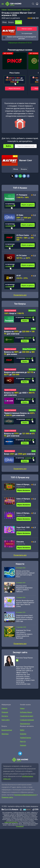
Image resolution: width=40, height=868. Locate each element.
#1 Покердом (22, 195)
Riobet (33, 329)
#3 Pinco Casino (23, 235)
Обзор (4, 22)
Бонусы (11, 22)
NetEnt (22, 730)
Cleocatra (20, 542)
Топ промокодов (27, 33)
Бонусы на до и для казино (19, 353)
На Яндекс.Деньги (26, 712)
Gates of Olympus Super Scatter (24, 484)
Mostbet (33, 431)
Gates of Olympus (23, 499)
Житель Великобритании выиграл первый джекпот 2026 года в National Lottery (25, 604)
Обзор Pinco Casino (29, 349)
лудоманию (20, 826)
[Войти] (36, 4)
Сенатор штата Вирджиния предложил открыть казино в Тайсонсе (24, 589)
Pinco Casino (15, 73)
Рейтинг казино (27, 29)
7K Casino (32, 369)
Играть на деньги (28, 205)
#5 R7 (19, 276)
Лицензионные (25, 724)
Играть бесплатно (15, 88)
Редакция (5, 712)
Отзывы (19, 22)
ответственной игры (11, 822)
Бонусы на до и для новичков (19, 435)
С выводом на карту (27, 716)
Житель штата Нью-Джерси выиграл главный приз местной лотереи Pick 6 (25, 574)
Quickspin (23, 745)
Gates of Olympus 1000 (24, 513)
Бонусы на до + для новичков (19, 333)
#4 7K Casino (21, 256)
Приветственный (10, 311)
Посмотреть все (20, 295)
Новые (22, 708)
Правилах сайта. (7, 797)
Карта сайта (5, 720)
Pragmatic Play (21, 487)
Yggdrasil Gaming (25, 738)
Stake (34, 451)
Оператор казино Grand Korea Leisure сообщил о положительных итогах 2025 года (25, 618)
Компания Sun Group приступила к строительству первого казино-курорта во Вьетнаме (24, 634)
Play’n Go (23, 741)
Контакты (5, 716)
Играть (25, 321)
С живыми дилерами (27, 720)
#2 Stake (20, 215)
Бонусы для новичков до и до (20, 373)
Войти (8, 146)
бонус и (14, 313)
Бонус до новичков (20, 454)
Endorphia (23, 734)
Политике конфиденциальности (25, 795)
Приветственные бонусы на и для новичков (19, 414)
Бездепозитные (7, 730)
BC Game (33, 390)
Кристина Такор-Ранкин (24, 658)
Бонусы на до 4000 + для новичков (19, 394)
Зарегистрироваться (26, 146)
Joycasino (32, 410)
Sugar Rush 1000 (23, 527)
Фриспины (5, 734)
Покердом (32, 311)
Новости (4, 708)
